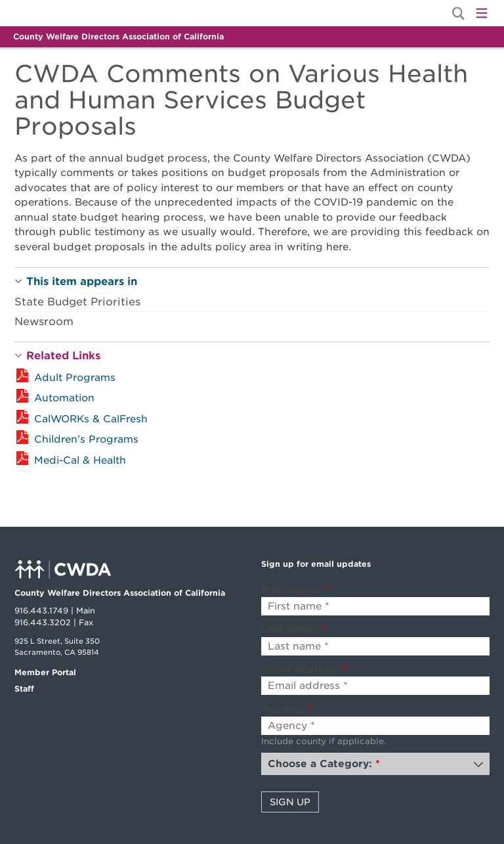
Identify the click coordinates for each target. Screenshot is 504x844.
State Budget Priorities (77, 302)
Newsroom (44, 322)
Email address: (304, 669)
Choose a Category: (324, 764)
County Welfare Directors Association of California (118, 36)
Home (59, 13)
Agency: (287, 709)
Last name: (294, 629)
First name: (295, 590)
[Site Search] (458, 13)
